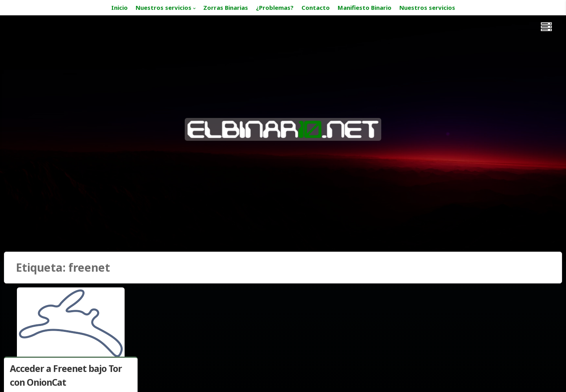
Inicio (119, 7)
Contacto (316, 7)
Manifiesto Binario (365, 7)
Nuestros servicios (164, 7)
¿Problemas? (275, 7)
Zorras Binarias (226, 7)
